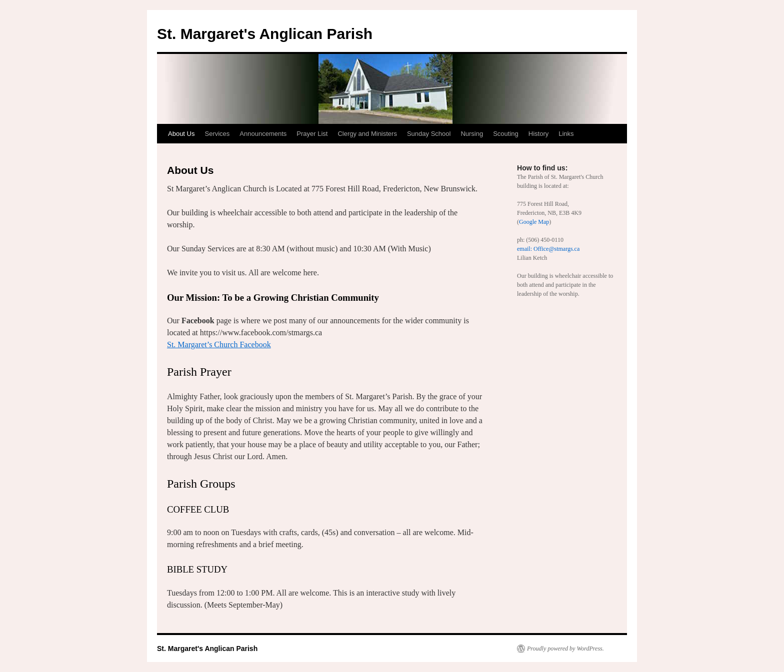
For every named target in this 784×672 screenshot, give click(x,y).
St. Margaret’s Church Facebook (219, 344)
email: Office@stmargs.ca (548, 249)
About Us (181, 134)
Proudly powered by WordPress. (565, 649)
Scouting (506, 134)
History (538, 134)
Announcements (263, 134)
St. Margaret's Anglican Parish (265, 34)
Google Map (534, 222)
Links (566, 134)
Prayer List (312, 134)
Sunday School (429, 134)
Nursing (472, 134)
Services (217, 134)
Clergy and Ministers (367, 134)
